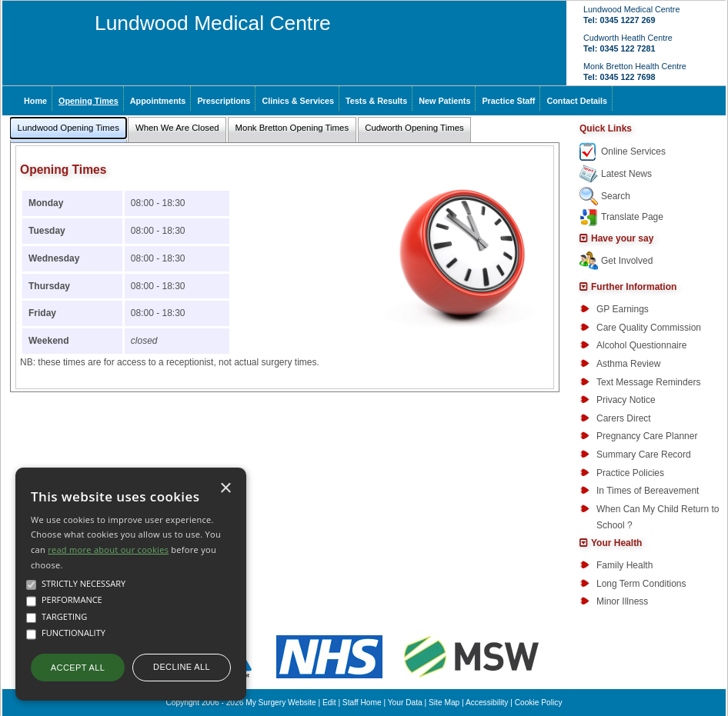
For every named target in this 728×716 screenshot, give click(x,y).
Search (616, 196)
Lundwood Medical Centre (213, 23)
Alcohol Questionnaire (641, 345)
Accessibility (487, 703)
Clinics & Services (298, 101)
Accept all (78, 668)
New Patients (444, 101)
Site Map (444, 703)
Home (35, 101)
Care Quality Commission (649, 328)
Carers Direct (624, 418)
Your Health (616, 543)
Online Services (633, 152)
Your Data (405, 703)
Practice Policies (630, 473)
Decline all (182, 667)
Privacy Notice (626, 400)
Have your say (622, 238)
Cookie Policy (539, 703)
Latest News (626, 174)
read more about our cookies (108, 549)
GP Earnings (623, 309)
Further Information (634, 287)
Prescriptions (224, 101)
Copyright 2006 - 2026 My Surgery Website (241, 703)
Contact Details (577, 101)
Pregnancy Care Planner (647, 436)
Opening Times (88, 101)
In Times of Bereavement (648, 491)
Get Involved (627, 261)
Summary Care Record (644, 455)
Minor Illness (622, 601)
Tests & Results (376, 101)
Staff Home (362, 703)
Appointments (158, 101)
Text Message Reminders (648, 382)
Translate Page (632, 217)
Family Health (624, 565)
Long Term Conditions (641, 584)
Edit (329, 703)
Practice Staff (508, 101)
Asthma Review (628, 364)
